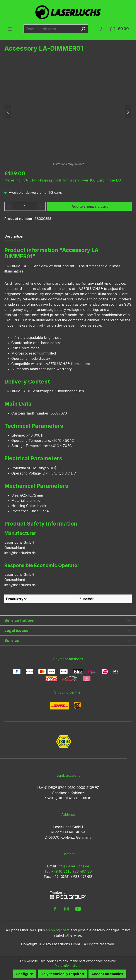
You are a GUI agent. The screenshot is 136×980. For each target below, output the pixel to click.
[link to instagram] (66, 909)
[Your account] (102, 29)
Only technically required (62, 974)
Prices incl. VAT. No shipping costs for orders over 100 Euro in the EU (63, 180)
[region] (68, 111)
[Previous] (8, 111)
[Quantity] (25, 206)
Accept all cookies (107, 974)
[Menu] (10, 29)
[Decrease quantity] (9, 206)
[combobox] (51, 29)
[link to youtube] (78, 909)
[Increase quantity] (41, 206)
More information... (68, 965)
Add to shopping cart (90, 206)
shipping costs (58, 930)
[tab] (14, 236)
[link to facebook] (55, 909)
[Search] (83, 29)
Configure (24, 974)
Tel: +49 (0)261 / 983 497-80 (68, 871)
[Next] (128, 111)
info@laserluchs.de (73, 866)
